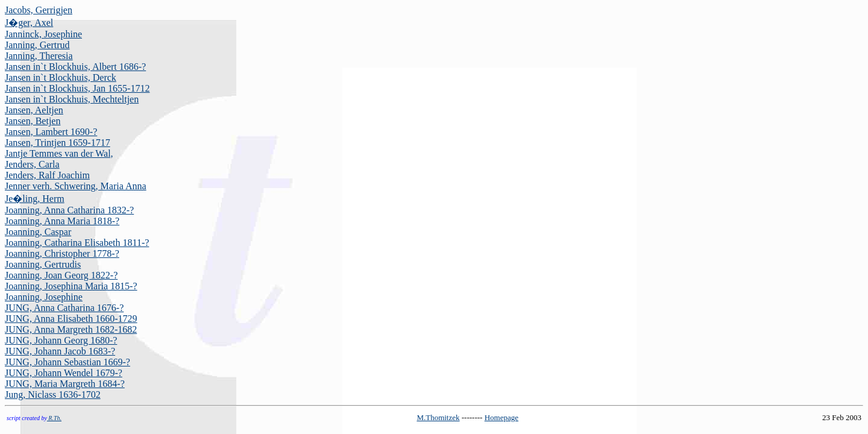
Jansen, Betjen (33, 121)
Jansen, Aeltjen (34, 110)
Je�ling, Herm (35, 199)
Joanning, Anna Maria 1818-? (62, 221)
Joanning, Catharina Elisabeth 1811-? (77, 243)
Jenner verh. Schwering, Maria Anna (76, 186)
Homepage (502, 417)
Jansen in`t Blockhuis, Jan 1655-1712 (77, 88)
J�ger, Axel (29, 23)
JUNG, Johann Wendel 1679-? (64, 373)
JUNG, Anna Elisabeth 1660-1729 (71, 319)
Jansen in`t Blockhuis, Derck (61, 77)
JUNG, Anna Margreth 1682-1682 (71, 329)
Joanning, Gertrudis (43, 264)
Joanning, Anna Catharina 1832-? (69, 210)
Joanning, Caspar (38, 232)
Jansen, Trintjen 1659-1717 (58, 143)
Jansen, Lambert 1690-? (51, 132)
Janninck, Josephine (43, 34)
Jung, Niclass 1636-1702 (53, 395)
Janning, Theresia (39, 56)
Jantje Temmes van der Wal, (59, 153)
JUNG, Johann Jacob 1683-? (60, 351)
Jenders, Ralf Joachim (47, 175)
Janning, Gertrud (37, 45)
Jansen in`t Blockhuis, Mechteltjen (72, 99)
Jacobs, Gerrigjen (39, 10)
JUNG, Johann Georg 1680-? (61, 340)
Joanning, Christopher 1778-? (62, 253)
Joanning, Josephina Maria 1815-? (71, 286)
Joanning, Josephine (44, 297)
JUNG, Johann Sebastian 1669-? (68, 362)
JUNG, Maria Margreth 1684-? (65, 384)
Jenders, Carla (32, 164)
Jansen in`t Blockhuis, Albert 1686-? (75, 67)
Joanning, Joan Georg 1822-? (61, 275)
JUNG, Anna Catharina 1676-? (64, 308)
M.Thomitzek (438, 417)
